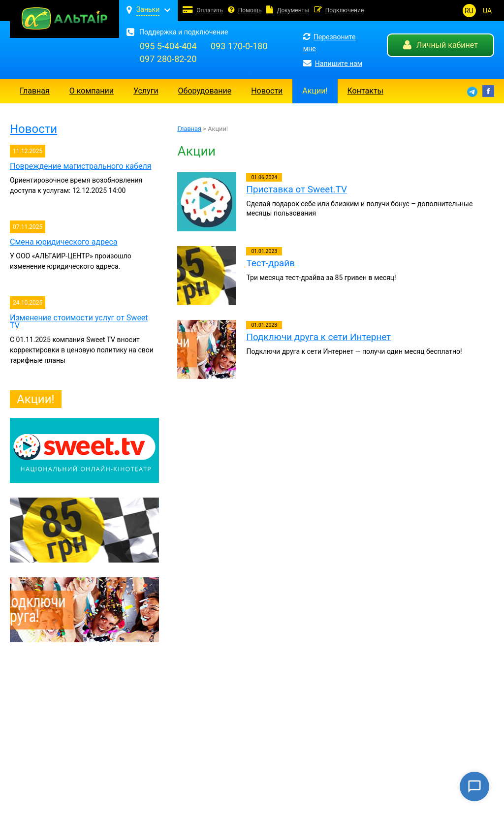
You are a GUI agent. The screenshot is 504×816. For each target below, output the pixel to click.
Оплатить (210, 10)
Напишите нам (333, 64)
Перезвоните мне (330, 43)
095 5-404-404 (168, 46)
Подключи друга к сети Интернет (318, 337)
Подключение (345, 10)
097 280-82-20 (168, 59)
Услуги (146, 91)
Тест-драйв (270, 263)
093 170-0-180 (239, 46)
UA (487, 11)
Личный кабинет (441, 45)
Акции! (315, 91)
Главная (35, 91)
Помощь (250, 10)
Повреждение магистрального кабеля (80, 166)
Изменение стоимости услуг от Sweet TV (79, 322)
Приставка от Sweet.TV (296, 189)
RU (469, 11)
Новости (267, 91)
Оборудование (205, 91)
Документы (293, 10)
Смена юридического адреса (64, 242)
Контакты (365, 91)
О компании (92, 91)
